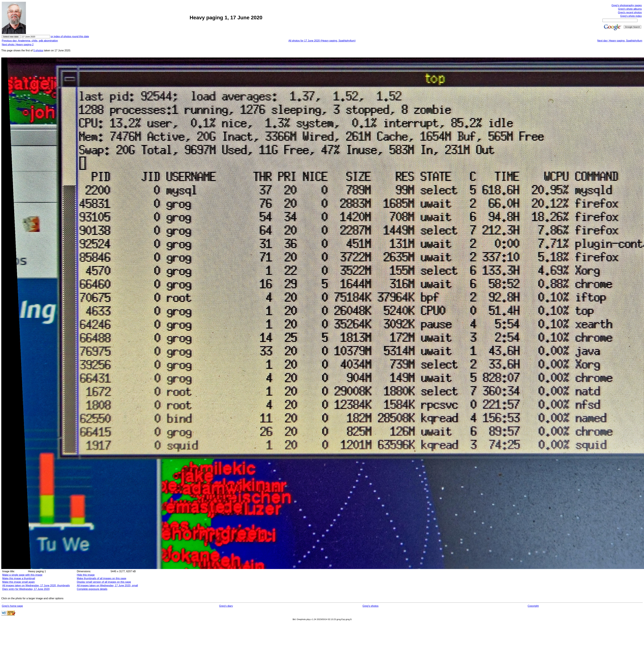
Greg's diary (226, 606)
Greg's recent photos (630, 12)
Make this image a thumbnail (19, 578)
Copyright (533, 606)
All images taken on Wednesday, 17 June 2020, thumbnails (36, 586)
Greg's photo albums (630, 9)
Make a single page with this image (22, 575)
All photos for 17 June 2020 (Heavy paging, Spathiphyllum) (322, 41)
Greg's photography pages (627, 5)
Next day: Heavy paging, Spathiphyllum (620, 41)
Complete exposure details (92, 589)
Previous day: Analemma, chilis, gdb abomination (30, 41)
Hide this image (86, 575)
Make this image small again (19, 582)
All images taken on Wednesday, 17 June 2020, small (107, 586)
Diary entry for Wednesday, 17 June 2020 (26, 589)
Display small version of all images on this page (104, 582)
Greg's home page (12, 606)
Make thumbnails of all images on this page (102, 578)
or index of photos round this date (70, 36)
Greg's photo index (631, 16)
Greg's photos (371, 606)
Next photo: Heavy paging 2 (18, 45)
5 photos (38, 50)
